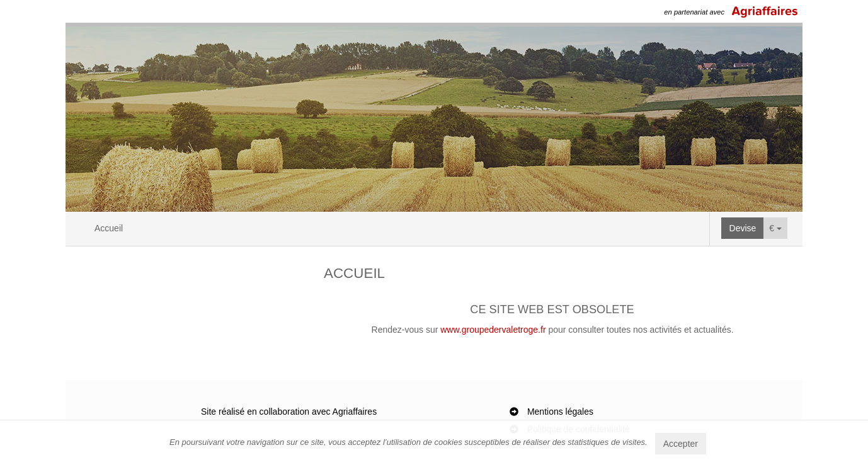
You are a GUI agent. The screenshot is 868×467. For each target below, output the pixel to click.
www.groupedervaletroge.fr (493, 330)
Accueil (109, 228)
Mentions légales (560, 412)
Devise (743, 228)
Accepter (681, 444)
